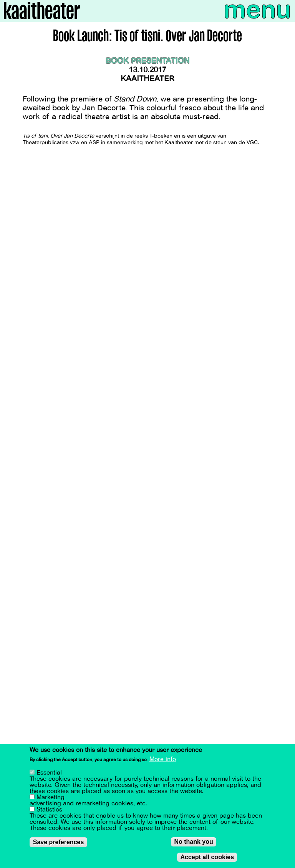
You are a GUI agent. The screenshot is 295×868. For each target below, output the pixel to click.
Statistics (49, 810)
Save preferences (59, 842)
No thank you (193, 842)
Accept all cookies (207, 857)
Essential (49, 773)
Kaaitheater (147, 79)
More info (163, 759)
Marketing (51, 797)
